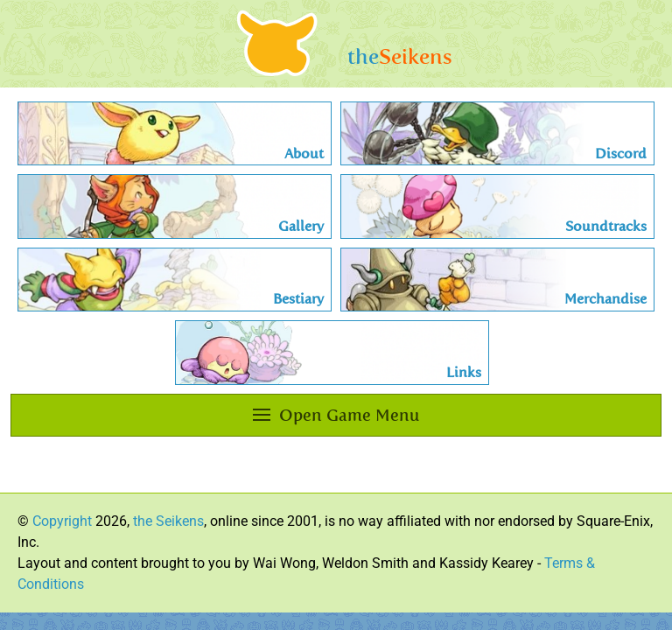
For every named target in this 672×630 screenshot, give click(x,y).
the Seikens (168, 521)
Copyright (62, 521)
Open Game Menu (336, 415)
